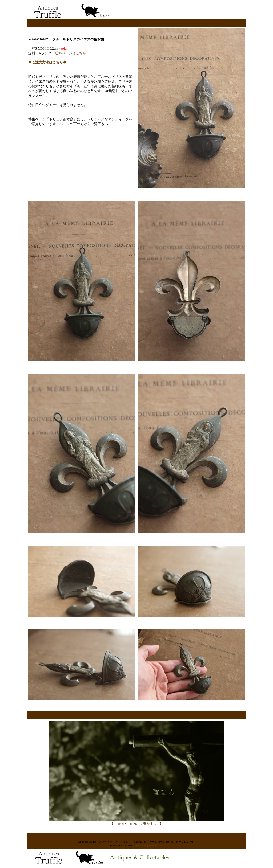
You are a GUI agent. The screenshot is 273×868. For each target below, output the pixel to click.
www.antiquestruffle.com (150, 846)
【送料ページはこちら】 (71, 53)
